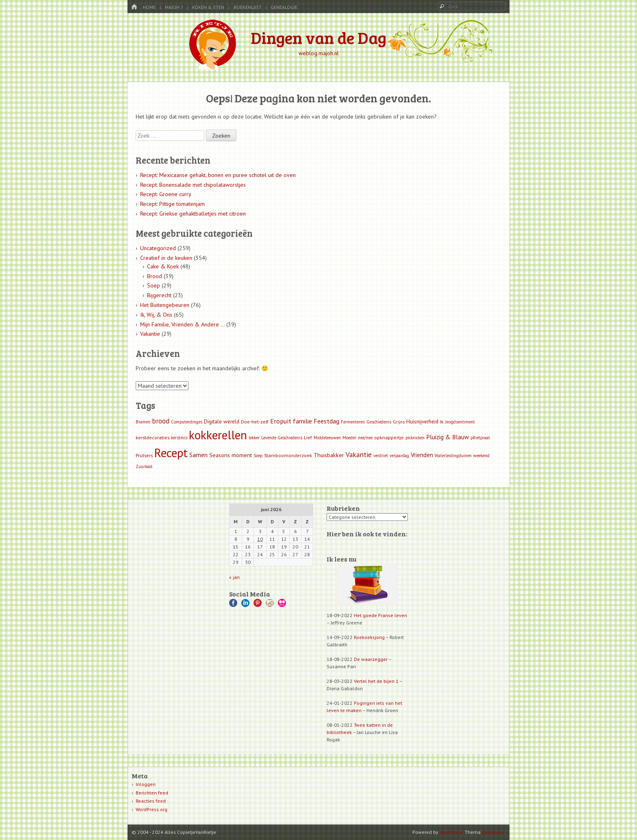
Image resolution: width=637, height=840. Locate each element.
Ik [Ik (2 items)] (442, 422)
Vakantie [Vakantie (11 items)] (359, 455)
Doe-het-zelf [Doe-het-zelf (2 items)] (255, 422)
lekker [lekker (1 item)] (254, 438)
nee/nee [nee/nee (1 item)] (365, 438)
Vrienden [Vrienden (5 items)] (422, 455)
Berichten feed (152, 793)
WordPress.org (152, 809)
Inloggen (146, 784)
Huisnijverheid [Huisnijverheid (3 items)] (422, 422)
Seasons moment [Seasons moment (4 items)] (231, 455)
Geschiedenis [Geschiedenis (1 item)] (379, 422)
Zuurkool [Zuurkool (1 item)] (144, 466)
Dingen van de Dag (318, 37)
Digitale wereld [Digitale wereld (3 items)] (222, 422)
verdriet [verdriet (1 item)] (381, 456)
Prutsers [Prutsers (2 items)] (144, 455)
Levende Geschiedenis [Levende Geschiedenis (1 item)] (282, 438)
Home (149, 7)
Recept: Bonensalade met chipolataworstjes (193, 185)
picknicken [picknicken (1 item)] (415, 438)
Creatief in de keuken (166, 258)
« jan (234, 577)
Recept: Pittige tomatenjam (172, 204)
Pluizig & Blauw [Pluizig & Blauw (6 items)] (447, 437)
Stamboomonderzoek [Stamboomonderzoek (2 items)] (288, 455)
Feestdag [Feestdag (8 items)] (326, 421)
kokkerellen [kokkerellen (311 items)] (218, 435)
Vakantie (150, 334)
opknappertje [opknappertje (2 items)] (389, 437)
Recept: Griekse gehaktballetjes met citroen (193, 214)
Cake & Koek (163, 266)
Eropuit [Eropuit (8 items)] (281, 421)
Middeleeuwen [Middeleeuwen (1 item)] (327, 438)
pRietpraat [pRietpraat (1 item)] (480, 438)
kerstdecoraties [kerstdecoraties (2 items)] (153, 437)
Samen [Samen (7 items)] (198, 455)
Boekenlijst (248, 7)
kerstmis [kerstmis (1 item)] (179, 438)
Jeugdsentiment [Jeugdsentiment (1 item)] (460, 422)
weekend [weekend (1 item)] (481, 456)
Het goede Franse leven (380, 615)
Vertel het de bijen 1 (376, 681)
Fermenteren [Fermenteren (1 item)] (353, 422)
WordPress (451, 832)
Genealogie (284, 7)
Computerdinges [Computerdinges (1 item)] (187, 422)
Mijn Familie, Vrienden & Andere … (182, 324)
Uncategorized (158, 248)
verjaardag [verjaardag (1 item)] (399, 456)
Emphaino (493, 832)
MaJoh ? (174, 7)
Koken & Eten (208, 7)
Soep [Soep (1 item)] (258, 456)
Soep (154, 285)
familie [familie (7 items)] (302, 421)
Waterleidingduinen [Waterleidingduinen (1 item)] (453, 456)
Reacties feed (151, 801)
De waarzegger (371, 659)
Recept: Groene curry (166, 194)
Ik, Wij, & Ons (156, 315)
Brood (155, 276)
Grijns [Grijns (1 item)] (399, 422)
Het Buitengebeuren (165, 305)
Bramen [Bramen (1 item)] (143, 422)
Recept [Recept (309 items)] (171, 453)
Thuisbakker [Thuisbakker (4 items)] (329, 455)
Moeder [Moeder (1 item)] (349, 438)
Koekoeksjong (369, 637)
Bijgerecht (159, 295)
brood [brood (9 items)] (161, 421)
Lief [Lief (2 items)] (308, 437)
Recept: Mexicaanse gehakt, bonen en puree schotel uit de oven (218, 175)
